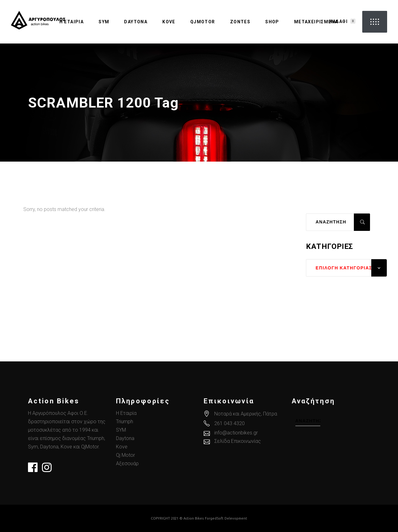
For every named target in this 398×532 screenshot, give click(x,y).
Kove (122, 447)
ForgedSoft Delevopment (226, 518)
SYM (121, 430)
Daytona (125, 438)
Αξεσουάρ (127, 463)
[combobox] (346, 268)
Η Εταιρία (126, 413)
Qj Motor (125, 455)
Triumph (125, 422)
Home (282, 103)
